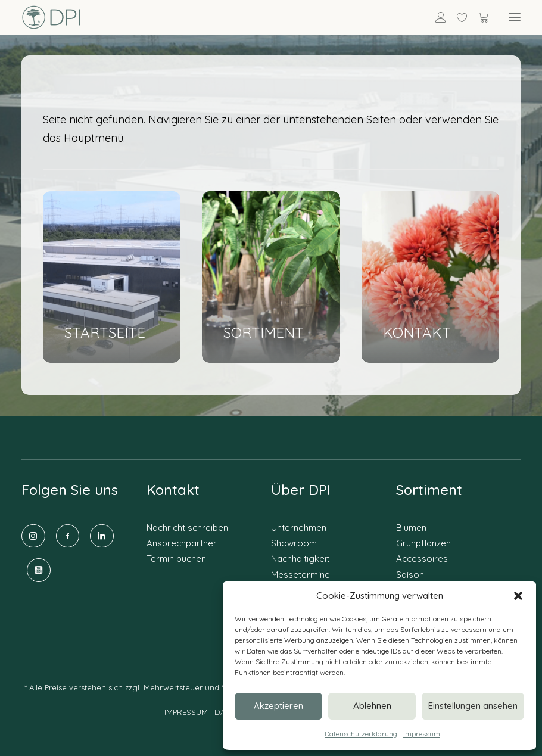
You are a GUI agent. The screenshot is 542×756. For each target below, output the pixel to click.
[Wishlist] (457, 17)
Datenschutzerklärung (361, 734)
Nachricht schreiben (187, 528)
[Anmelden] (435, 17)
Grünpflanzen (423, 543)
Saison (410, 575)
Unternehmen (299, 528)
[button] (518, 596)
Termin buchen (176, 559)
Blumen (411, 528)
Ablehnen (372, 706)
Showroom (294, 543)
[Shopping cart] (478, 17)
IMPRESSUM (186, 712)
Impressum (422, 734)
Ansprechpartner (182, 543)
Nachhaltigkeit (300, 559)
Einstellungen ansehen (473, 706)
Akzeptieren (278, 706)
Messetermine (300, 575)
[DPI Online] (52, 17)
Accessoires (422, 559)
